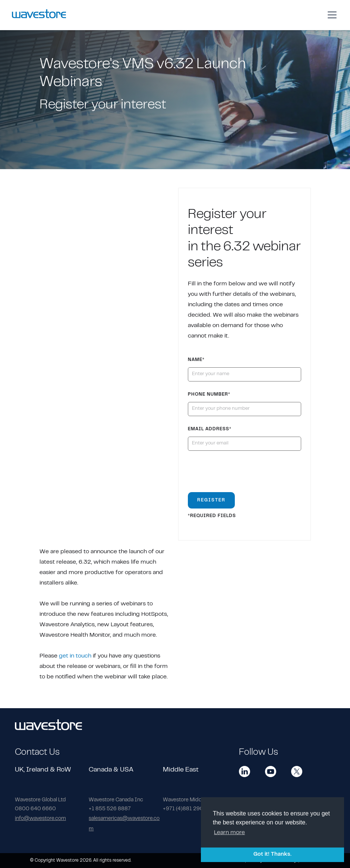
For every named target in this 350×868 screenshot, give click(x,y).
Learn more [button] (229, 833)
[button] (331, 15)
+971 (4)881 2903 (185, 809)
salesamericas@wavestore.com (124, 824)
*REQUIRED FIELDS (212, 516)
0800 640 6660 (35, 809)
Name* (196, 360)
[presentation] (245, 475)
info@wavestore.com (40, 819)
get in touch (75, 656)
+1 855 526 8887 (110, 809)
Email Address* (210, 429)
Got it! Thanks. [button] (272, 854)
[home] (39, 15)
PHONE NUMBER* (209, 395)
